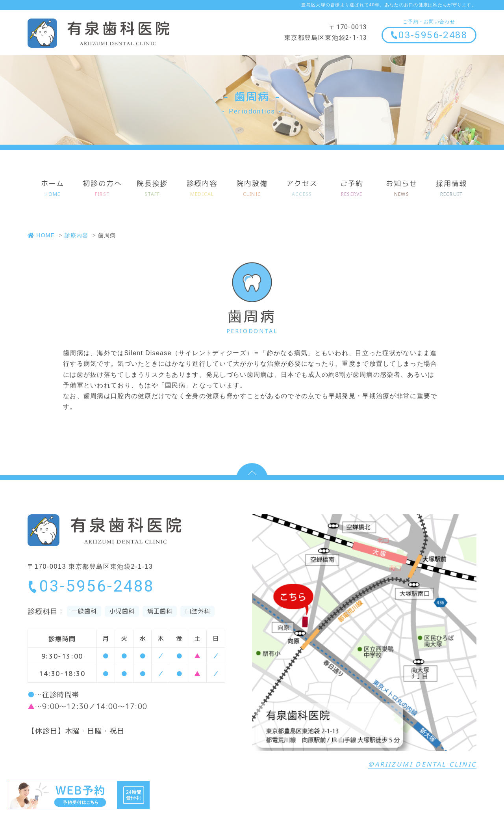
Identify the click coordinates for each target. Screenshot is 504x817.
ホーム (53, 189)
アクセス (302, 189)
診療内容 (202, 189)
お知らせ (402, 189)
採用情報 (451, 189)
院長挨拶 (152, 189)
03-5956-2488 (429, 35)
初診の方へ (103, 189)
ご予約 (352, 189)
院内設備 (252, 189)
